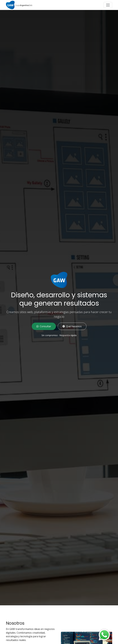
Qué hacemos (72, 326)
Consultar (44, 326)
